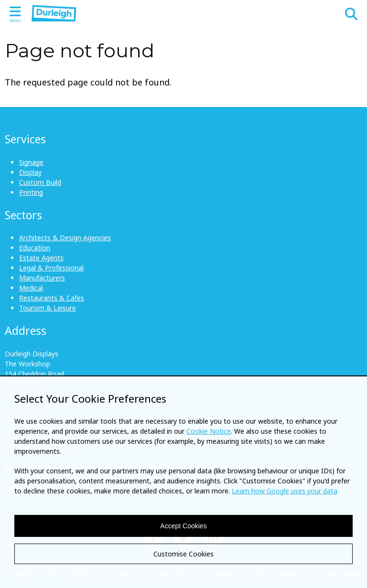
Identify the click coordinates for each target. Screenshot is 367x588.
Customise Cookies (183, 554)
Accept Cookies (183, 526)
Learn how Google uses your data (285, 491)
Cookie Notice (209, 431)
